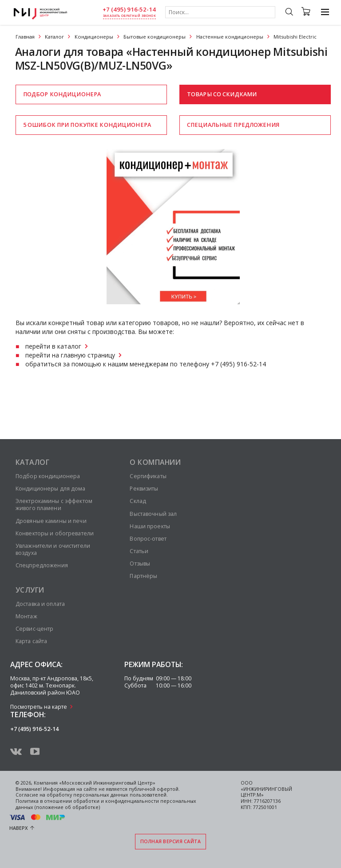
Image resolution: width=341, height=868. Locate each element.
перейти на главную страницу (70, 355)
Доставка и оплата (40, 604)
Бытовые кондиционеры (155, 37)
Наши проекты (150, 526)
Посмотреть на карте (39, 707)
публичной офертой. (154, 789)
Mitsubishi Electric (295, 37)
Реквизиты (144, 489)
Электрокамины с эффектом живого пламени (54, 505)
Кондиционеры (94, 37)
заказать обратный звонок (129, 16)
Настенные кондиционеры (230, 37)
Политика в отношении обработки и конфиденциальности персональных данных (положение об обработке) (106, 804)
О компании (155, 462)
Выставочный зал (153, 514)
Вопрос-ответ (148, 539)
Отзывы (140, 564)
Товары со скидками (222, 94)
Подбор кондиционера (62, 94)
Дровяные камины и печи (51, 521)
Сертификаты (148, 476)
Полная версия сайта (171, 841)
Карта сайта (31, 641)
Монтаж (26, 616)
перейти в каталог (53, 346)
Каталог (54, 37)
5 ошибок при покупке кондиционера (87, 125)
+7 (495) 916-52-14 (129, 10)
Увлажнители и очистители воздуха (53, 549)
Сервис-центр (34, 629)
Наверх (19, 828)
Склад (138, 501)
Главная (25, 37)
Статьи (139, 551)
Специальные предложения (233, 125)
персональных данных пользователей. (121, 795)
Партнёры (143, 576)
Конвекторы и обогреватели (55, 533)
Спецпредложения (42, 565)
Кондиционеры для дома (51, 489)
